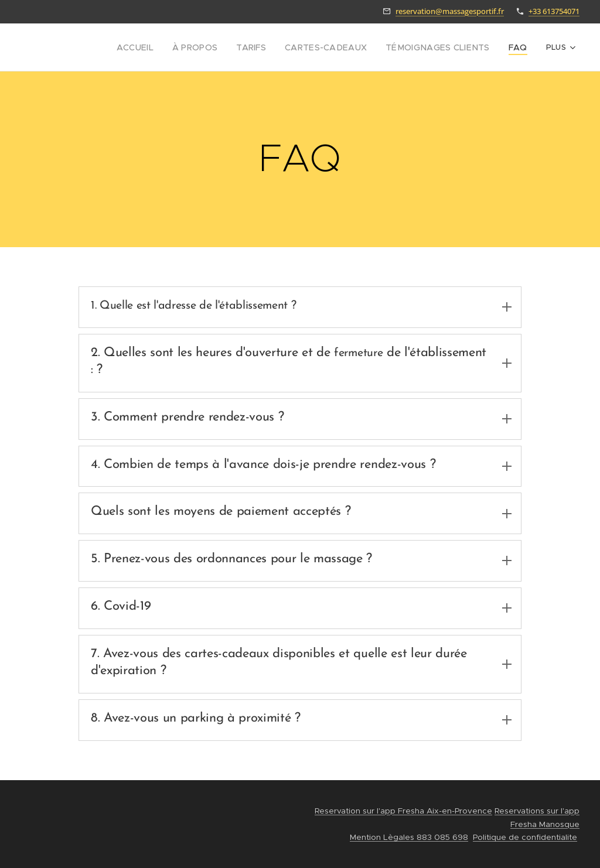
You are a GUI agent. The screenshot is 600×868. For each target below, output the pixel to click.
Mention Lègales (382, 837)
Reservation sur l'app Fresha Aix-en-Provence (403, 811)
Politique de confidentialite (525, 837)
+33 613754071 (554, 11)
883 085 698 (441, 837)
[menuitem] (162, 47)
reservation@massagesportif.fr (450, 11)
